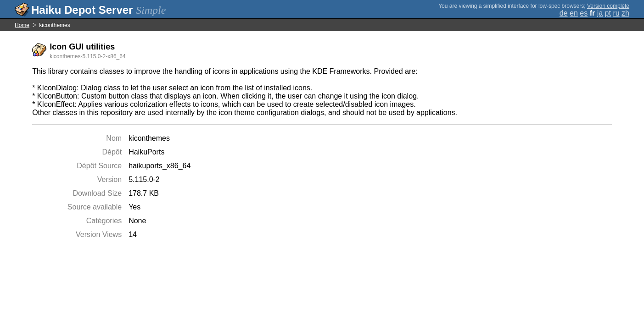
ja (600, 13)
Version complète (608, 6)
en (574, 13)
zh (625, 13)
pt (608, 13)
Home (22, 25)
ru (616, 13)
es (584, 13)
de (564, 13)
